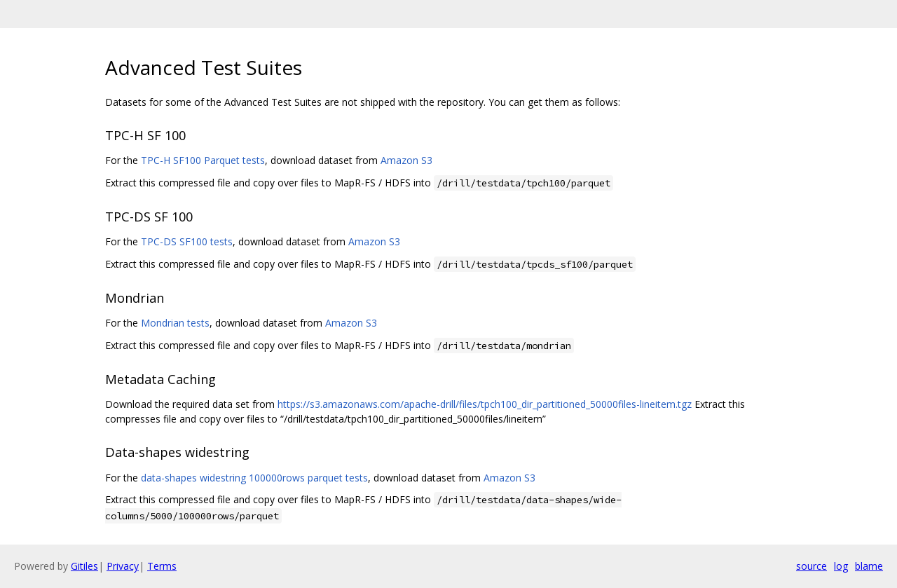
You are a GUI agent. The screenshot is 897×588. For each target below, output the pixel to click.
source (812, 566)
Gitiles (84, 566)
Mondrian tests (175, 323)
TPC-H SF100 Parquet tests (203, 160)
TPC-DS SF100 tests (187, 241)
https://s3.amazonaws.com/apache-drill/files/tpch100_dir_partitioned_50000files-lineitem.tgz (485, 404)
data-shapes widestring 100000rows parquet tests (254, 478)
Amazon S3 (406, 160)
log (841, 566)
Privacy (123, 566)
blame (869, 566)
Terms (162, 566)
